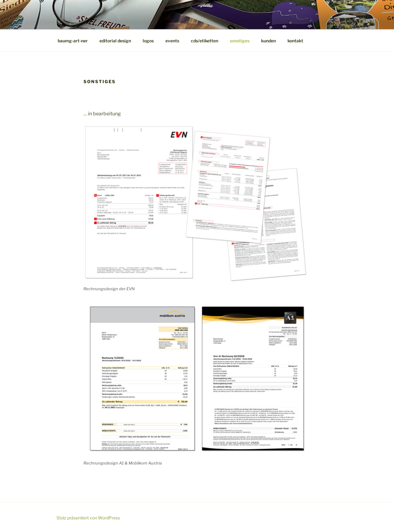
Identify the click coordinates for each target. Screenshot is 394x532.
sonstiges (240, 41)
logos (148, 41)
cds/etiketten (205, 41)
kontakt (295, 41)
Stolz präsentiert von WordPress (88, 518)
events (172, 41)
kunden (268, 41)
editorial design (115, 41)
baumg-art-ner (73, 41)
